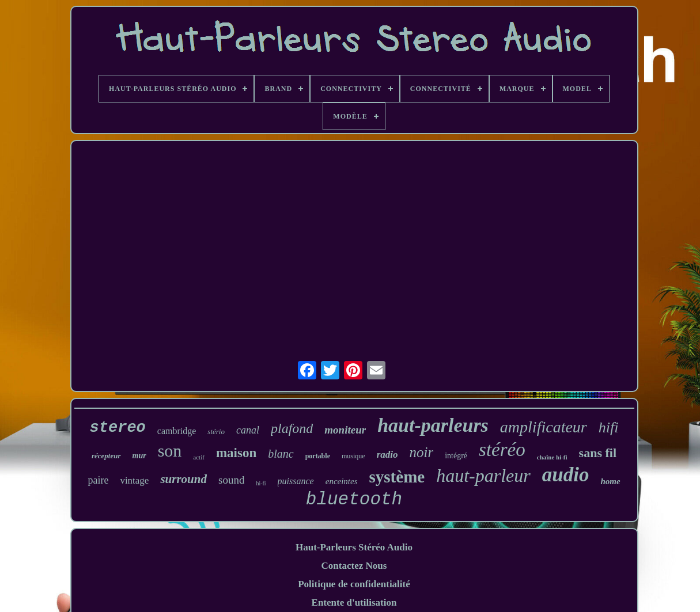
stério (216, 432)
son (170, 451)
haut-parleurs (433, 425)
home (610, 481)
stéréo (502, 450)
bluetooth (354, 499)
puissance (296, 481)
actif (199, 457)
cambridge (177, 431)
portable (318, 456)
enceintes (342, 481)
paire (98, 480)
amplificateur (544, 427)
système (397, 477)
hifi (609, 427)
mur (139, 456)
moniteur (345, 430)
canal (248, 430)
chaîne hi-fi (552, 457)
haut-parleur (483, 476)
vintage (134, 480)
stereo (118, 428)
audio (566, 475)
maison (236, 453)
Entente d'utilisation (354, 603)
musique (353, 456)
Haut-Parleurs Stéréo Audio (354, 547)
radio (387, 455)
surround (183, 479)
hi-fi (261, 483)
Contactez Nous (354, 566)
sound (231, 480)
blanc (281, 454)
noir (421, 452)
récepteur (106, 456)
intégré (456, 456)
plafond (292, 428)
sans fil (598, 453)
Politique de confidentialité (354, 584)
